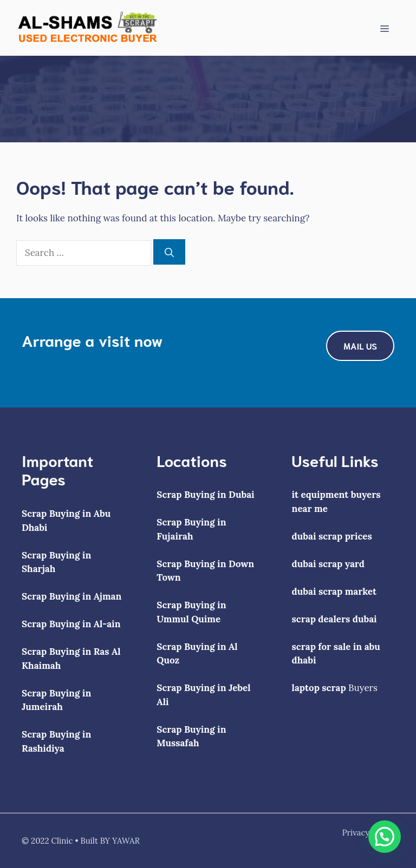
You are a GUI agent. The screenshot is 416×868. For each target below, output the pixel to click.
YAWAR (126, 841)
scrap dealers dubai (334, 619)
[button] (385, 837)
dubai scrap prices (332, 536)
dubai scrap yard (328, 564)
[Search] (169, 252)
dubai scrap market (334, 591)
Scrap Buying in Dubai (205, 495)
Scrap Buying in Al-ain (71, 624)
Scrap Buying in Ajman (71, 596)
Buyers (335, 688)
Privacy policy (368, 833)
